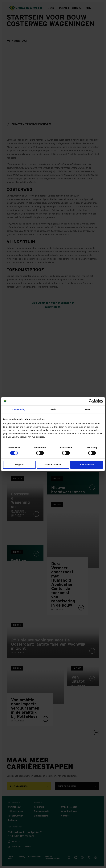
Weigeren (19, 465)
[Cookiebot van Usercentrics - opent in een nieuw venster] (91, 401)
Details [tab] (53, 409)
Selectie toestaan (53, 465)
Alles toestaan (87, 465)
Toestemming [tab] (18, 409)
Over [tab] (88, 409)
